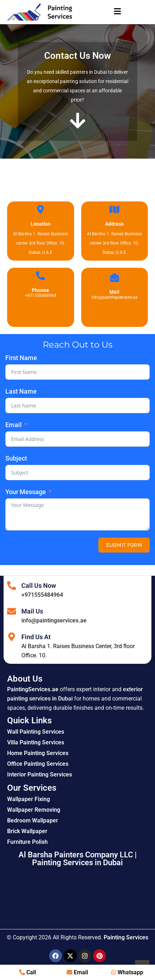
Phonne (40, 290)
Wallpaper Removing (34, 810)
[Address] (115, 209)
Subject (16, 458)
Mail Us (32, 611)
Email (14, 425)
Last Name (21, 391)
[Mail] (115, 278)
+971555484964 (42, 595)
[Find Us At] (12, 637)
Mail (114, 292)
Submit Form (124, 545)
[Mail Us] (12, 611)
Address (114, 224)
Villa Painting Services (36, 742)
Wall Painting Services (36, 732)
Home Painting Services (38, 753)
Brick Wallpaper (27, 831)
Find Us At (36, 637)
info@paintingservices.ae (54, 620)
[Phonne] (40, 276)
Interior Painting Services (40, 774)
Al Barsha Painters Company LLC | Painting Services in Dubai (78, 859)
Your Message (26, 492)
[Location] (40, 209)
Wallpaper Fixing (29, 799)
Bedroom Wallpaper (33, 820)
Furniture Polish (27, 842)
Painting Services (126, 937)
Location (41, 224)
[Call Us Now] (12, 586)
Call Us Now (39, 586)
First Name (21, 358)
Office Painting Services (38, 764)
